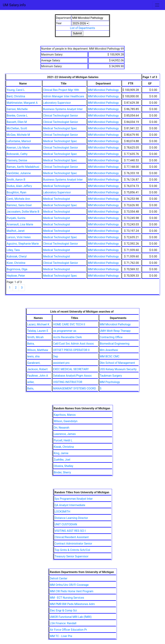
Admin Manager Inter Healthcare (64, 96)
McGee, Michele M (18, 135)
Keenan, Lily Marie (18, 148)
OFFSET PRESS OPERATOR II (71, 350)
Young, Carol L (16, 90)
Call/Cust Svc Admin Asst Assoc (73, 344)
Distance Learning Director (71, 518)
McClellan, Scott (17, 128)
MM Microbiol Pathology (103, 90)
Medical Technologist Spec (60, 128)
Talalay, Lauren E (38, 331)
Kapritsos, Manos (65, 415)
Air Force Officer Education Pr (68, 630)
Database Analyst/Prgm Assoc (72, 376)
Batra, (31, 344)
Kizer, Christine (16, 263)
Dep (55, 356)
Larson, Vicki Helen (19, 237)
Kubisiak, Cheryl (17, 256)
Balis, (31, 388)
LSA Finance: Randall (63, 623)
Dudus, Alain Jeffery (19, 186)
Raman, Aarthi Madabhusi (23, 167)
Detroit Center (59, 578)
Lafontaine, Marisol (19, 141)
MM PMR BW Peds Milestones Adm (72, 604)
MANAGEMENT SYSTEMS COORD (74, 388)
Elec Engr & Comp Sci (63, 610)
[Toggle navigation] (157, 5)
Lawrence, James (65, 434)
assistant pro (61, 363)
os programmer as (65, 331)
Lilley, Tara (13, 250)
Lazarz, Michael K (38, 324)
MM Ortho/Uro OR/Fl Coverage (69, 585)
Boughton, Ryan (16, 192)
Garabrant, (34, 363)
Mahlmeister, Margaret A (22, 103)
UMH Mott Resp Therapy (115, 331)
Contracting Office (111, 337)
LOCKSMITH (62, 512)
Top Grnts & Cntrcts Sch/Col (72, 550)
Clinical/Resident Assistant (72, 537)
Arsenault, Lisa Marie (20, 224)
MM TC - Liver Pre (61, 636)
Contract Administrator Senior (73, 544)
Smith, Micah (35, 337)
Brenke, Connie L (17, 116)
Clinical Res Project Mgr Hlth (61, 90)
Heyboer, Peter (16, 276)
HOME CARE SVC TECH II (69, 324)
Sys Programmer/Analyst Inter (74, 499)
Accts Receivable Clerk (67, 337)
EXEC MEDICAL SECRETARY (71, 369)
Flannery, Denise (17, 160)
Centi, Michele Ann (18, 199)
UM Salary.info (14, 5)
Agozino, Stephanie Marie (23, 244)
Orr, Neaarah (62, 428)
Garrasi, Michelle (17, 109)
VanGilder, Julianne (19, 173)
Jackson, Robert (37, 369)
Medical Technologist (57, 186)
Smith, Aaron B (16, 180)
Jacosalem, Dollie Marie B (23, 212)
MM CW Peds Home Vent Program (72, 591)
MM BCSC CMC (110, 356)
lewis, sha (33, 356)
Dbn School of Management (117, 363)
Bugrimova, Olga (17, 269)
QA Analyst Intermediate (70, 505)
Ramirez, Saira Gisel (19, 205)
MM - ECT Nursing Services (67, 598)
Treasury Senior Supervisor (72, 556)
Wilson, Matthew (38, 350)
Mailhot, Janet (16, 231)
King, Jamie (61, 453)
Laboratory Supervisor (57, 103)
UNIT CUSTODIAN (66, 524)
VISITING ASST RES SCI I (70, 531)
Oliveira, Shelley (63, 466)
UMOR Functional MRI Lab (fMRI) (71, 617)
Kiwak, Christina (64, 447)
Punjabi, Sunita (16, 218)
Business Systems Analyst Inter (63, 109)
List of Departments (82, 28)
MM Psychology (110, 382)
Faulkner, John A (38, 376)
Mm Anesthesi (109, 350)
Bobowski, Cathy (17, 154)
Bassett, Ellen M (17, 122)
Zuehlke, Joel (62, 460)
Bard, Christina (16, 96)
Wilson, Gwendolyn (66, 421)
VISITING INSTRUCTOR (68, 382)
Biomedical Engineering (115, 344)
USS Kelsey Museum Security (118, 369)
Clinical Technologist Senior (61, 116)
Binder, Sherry (62, 472)
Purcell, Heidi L (63, 440)
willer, (31, 382)
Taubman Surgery (111, 376)
